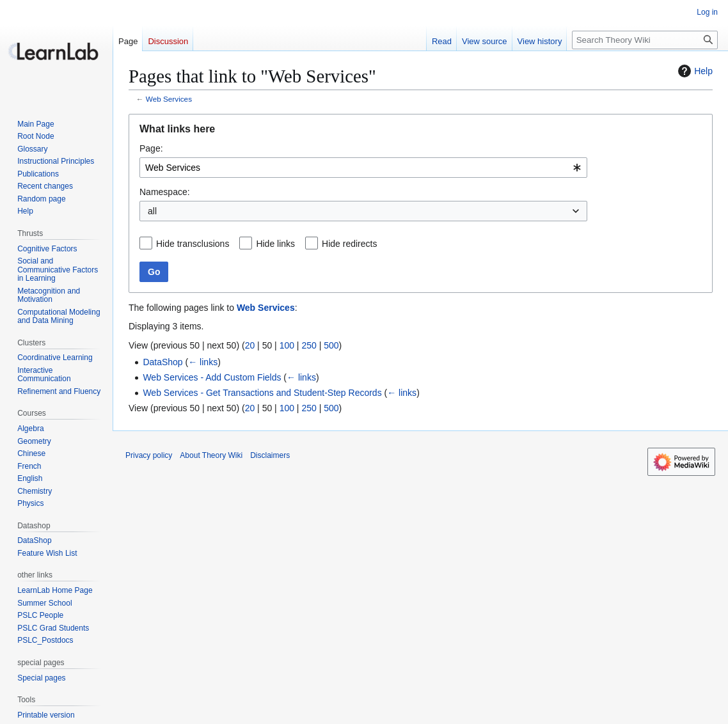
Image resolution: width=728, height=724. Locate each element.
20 (250, 345)
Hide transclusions (193, 244)
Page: (151, 148)
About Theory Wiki (211, 455)
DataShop (162, 362)
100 (287, 345)
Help (694, 71)
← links (203, 362)
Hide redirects (349, 244)
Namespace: (165, 192)
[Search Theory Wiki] (645, 40)
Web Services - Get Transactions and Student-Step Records (262, 393)
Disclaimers (270, 455)
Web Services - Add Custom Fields (212, 377)
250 (309, 345)
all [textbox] (152, 211)
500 (331, 345)
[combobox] (363, 168)
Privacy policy (149, 455)
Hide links (275, 244)
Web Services (169, 99)
